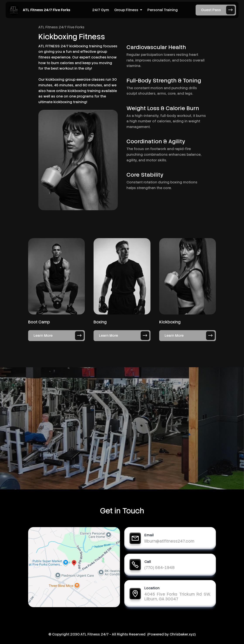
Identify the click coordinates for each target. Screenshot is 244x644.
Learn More (59, 336)
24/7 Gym (101, 10)
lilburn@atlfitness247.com (169, 541)
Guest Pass (218, 10)
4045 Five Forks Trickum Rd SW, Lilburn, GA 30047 (177, 597)
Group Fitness (126, 10)
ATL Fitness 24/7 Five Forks (46, 10)
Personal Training (163, 10)
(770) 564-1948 (160, 568)
